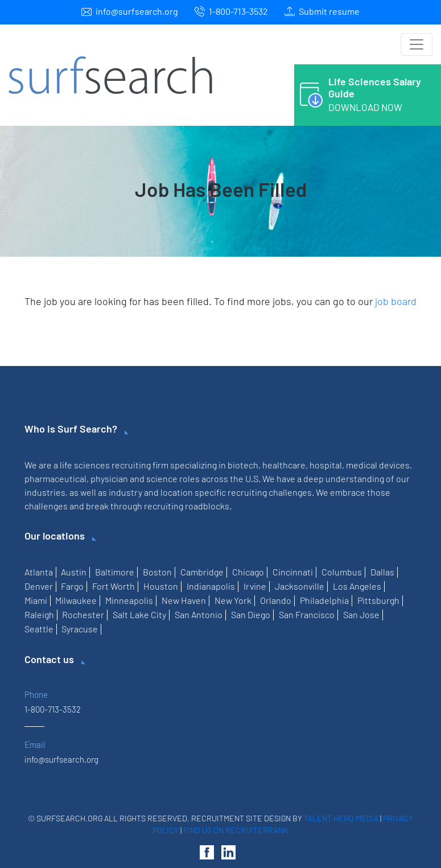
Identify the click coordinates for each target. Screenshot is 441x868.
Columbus (342, 572)
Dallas (382, 572)
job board (396, 301)
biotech (243, 465)
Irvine (255, 586)
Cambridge (202, 572)
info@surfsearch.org (137, 11)
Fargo (72, 586)
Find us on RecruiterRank (236, 830)
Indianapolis (211, 586)
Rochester (83, 614)
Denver (39, 586)
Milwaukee (76, 600)
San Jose (361, 614)
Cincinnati (293, 572)
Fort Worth (114, 586)
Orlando (276, 600)
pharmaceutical (55, 478)
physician (109, 478)
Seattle (39, 629)
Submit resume (329, 11)
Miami (36, 600)
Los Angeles (357, 586)
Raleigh (39, 614)
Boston (157, 572)
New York (233, 600)
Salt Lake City (139, 614)
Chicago (248, 572)
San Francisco (307, 614)
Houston (161, 586)
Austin (74, 572)
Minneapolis (129, 600)
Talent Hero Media (341, 818)
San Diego (251, 614)
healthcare (284, 465)
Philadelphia (324, 600)
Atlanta (39, 572)
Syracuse (80, 629)
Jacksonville (300, 586)
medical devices (378, 465)
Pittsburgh (378, 600)
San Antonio (199, 614)
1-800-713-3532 (238, 11)
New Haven (184, 600)
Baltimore (115, 572)
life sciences (85, 465)
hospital (326, 465)
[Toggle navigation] (417, 44)
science (162, 478)
